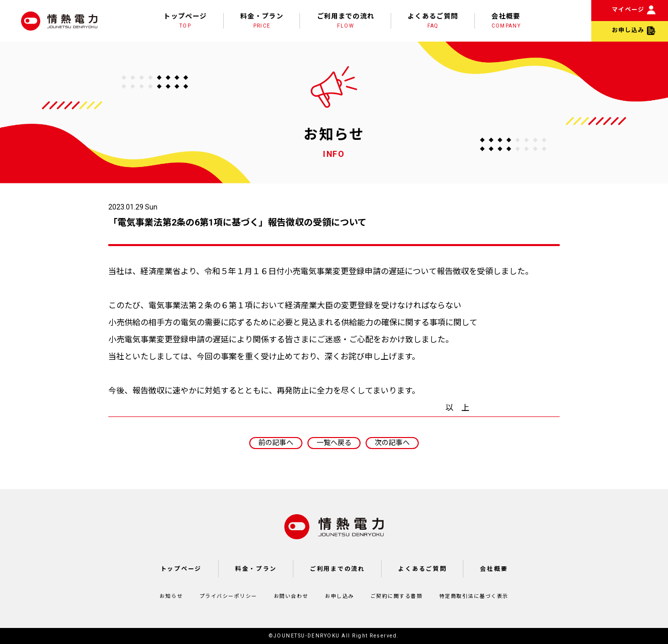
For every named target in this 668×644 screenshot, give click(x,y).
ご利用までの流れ (346, 21)
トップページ (185, 21)
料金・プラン (262, 21)
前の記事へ (276, 443)
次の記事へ (392, 443)
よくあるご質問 (433, 21)
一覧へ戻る (334, 443)
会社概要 (506, 21)
